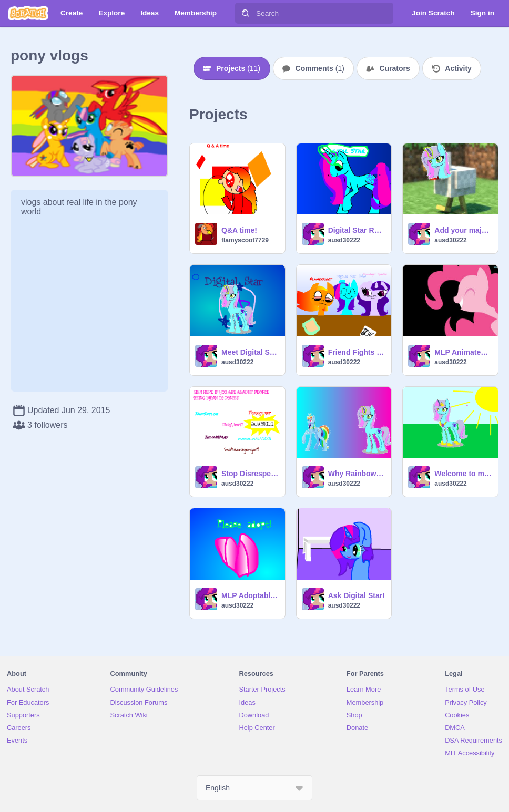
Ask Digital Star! (357, 595)
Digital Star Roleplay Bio (357, 230)
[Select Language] (254, 788)
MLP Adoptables (250, 595)
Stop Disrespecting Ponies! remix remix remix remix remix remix (250, 474)
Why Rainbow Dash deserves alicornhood (357, 474)
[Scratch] (28, 13)
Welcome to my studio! (463, 474)
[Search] (246, 13)
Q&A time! (239, 230)
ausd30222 (344, 240)
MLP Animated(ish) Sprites (463, 352)
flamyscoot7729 (245, 240)
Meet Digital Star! (250, 352)
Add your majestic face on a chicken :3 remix (463, 230)
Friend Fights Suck (357, 352)
